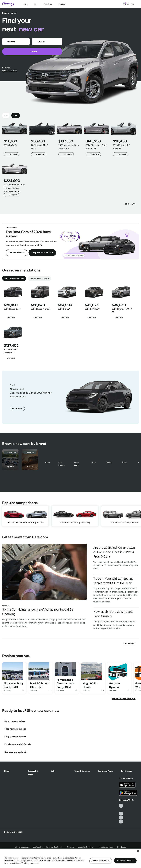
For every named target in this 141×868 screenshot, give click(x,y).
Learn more (17, 408)
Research (48, 4)
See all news (131, 643)
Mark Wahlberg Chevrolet (40, 685)
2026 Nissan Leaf (12, 309)
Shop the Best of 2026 (42, 253)
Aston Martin (76, 464)
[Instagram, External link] (121, 818)
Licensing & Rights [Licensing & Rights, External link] (86, 847)
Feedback (122, 847)
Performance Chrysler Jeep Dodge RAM (65, 683)
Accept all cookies (125, 861)
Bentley (109, 462)
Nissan (30, 467)
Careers (71, 847)
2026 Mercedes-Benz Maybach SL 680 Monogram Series (14, 188)
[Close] (138, 851)
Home (5, 13)
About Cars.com (22, 847)
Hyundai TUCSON (10, 71)
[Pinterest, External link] (121, 822)
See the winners (17, 253)
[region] (70, 858)
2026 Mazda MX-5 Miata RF (121, 147)
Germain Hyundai (114, 685)
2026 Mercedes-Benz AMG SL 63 (69, 147)
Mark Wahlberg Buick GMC (13, 685)
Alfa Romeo (61, 464)
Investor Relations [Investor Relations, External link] (55, 847)
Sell (35, 4)
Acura (47, 462)
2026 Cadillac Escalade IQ (10, 351)
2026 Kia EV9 (64, 309)
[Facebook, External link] (121, 810)
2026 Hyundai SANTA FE (122, 310)
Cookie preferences (101, 861)
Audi (94, 462)
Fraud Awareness (106, 847)
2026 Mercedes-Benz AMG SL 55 (96, 147)
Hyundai (10, 467)
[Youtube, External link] (121, 814)
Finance (62, 4)
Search (32, 52)
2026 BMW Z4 (11, 145)
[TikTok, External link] (121, 806)
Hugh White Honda (90, 685)
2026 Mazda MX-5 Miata (40, 147)
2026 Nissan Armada (41, 309)
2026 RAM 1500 (92, 309)
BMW (124, 462)
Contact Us (38, 847)
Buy (26, 4)
